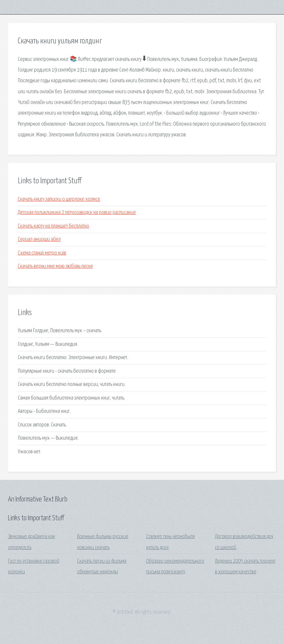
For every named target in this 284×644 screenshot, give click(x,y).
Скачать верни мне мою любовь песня (55, 266)
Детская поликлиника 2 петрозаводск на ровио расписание (77, 213)
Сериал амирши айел (39, 239)
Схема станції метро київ (42, 253)
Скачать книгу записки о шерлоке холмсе (59, 199)
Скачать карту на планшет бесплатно (53, 226)
